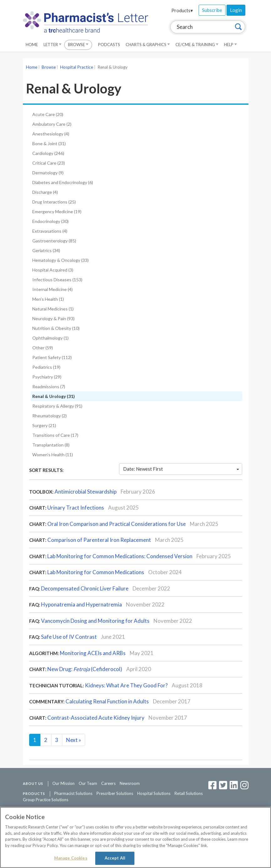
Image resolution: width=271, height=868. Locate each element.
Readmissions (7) (49, 386)
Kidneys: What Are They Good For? (126, 685)
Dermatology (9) (48, 173)
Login (236, 10)
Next (74, 740)
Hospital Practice (77, 67)
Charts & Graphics (148, 45)
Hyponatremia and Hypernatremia (81, 604)
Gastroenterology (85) (54, 241)
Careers (108, 783)
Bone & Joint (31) (49, 143)
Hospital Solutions (154, 793)
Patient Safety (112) (52, 357)
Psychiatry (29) (47, 377)
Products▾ (182, 10)
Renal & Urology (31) (54, 396)
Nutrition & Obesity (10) (56, 328)
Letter (52, 45)
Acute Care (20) (48, 114)
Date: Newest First (181, 469)
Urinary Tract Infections (76, 508)
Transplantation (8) (51, 445)
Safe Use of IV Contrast (69, 637)
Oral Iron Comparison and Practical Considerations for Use (117, 524)
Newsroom (130, 783)
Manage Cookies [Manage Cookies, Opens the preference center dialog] (71, 858)
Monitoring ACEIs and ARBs (93, 653)
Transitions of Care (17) (55, 435)
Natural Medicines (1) (53, 309)
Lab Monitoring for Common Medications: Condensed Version (120, 556)
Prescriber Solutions (115, 793)
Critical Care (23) (49, 163)
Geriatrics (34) (46, 250)
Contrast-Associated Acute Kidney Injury (96, 718)
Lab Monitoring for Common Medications (96, 572)
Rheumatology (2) (50, 416)
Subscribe (212, 10)
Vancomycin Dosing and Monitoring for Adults (95, 621)
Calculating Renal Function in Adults (107, 701)
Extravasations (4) (50, 231)
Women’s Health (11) (53, 455)
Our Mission (63, 783)
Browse (78, 45)
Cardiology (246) (48, 153)
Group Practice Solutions (46, 800)
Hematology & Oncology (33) (60, 260)
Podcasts (109, 45)
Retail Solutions (189, 793)
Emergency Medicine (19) (57, 212)
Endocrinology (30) (50, 221)
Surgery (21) (44, 425)
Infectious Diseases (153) (57, 280)
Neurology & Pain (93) (53, 318)
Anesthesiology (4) (51, 134)
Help (230, 45)
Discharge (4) (45, 192)
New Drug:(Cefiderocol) (85, 669)
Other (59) (43, 348)
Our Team (88, 783)
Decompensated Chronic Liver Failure (85, 588)
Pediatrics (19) (46, 367)
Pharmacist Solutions (73, 793)
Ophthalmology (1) (50, 338)
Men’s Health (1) (48, 299)
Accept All (115, 858)
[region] (135, 837)
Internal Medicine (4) (52, 289)
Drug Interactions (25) (54, 202)
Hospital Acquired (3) (53, 270)
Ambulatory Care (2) (52, 124)
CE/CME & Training (197, 45)
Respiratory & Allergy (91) (57, 406)
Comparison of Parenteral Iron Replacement (99, 540)
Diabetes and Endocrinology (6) (63, 182)
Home (32, 45)
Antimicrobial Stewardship (86, 492)
